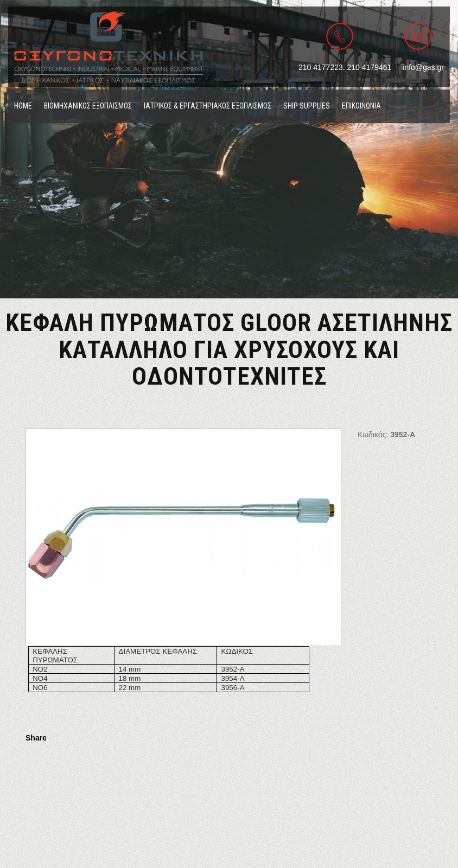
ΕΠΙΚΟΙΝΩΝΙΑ (361, 106)
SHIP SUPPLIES (307, 106)
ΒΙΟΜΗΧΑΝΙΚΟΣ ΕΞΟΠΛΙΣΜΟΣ (88, 106)
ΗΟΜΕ (23, 106)
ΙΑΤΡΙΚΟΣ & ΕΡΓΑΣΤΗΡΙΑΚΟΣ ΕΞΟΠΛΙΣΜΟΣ (208, 106)
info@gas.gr (423, 67)
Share (36, 738)
